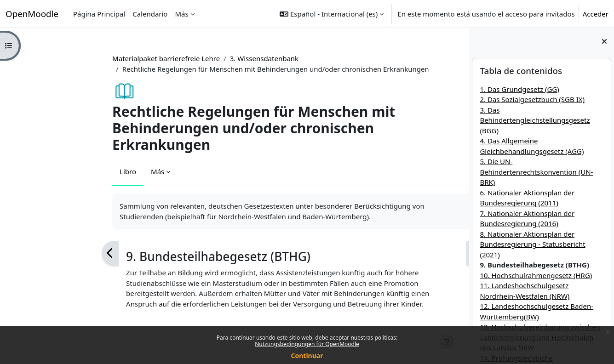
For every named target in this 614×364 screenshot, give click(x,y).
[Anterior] (60, 253)
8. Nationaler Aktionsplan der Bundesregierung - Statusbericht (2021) (532, 244)
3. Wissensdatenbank (214, 58)
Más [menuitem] (181, 14)
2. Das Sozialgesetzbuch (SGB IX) (532, 99)
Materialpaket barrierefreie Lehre (115, 58)
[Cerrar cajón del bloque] (604, 41)
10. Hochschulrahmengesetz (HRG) (536, 275)
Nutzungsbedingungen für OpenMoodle (307, 344)
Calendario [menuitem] (150, 14)
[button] (332, 14)
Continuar (307, 355)
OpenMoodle (32, 14)
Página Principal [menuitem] (99, 14)
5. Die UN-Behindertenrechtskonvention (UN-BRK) (536, 172)
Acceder (596, 14)
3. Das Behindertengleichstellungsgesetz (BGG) (535, 120)
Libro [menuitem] (77, 171)
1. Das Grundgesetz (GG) (519, 89)
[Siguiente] (424, 253)
